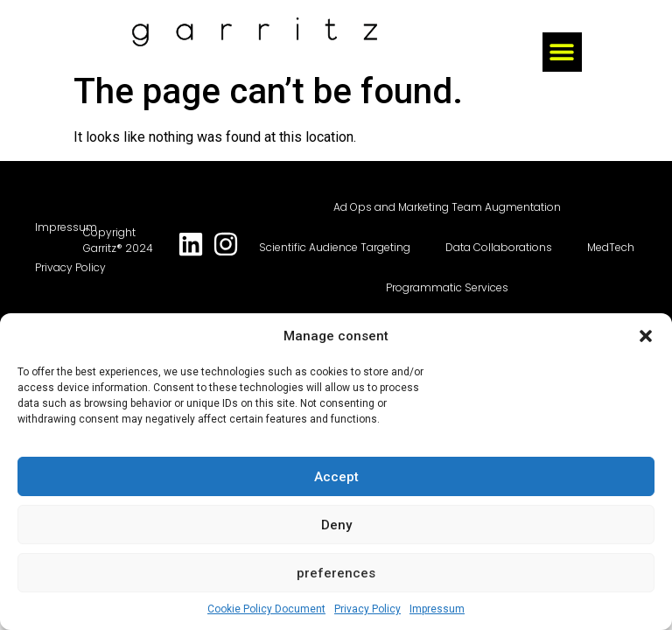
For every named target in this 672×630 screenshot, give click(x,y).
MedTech (611, 247)
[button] (646, 336)
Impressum (437, 609)
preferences (336, 573)
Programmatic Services (447, 287)
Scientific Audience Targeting (335, 247)
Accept (336, 477)
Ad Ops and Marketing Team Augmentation (447, 207)
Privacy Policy (367, 609)
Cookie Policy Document (266, 609)
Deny (336, 525)
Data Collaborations (499, 247)
